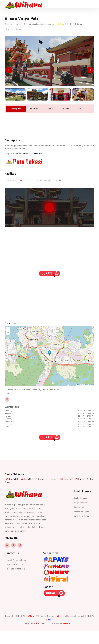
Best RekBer (14, 491)
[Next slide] (90, 70)
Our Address (10, 323)
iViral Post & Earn (82, 528)
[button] (50, 353)
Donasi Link (80, 519)
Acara (50, 121)
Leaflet (79, 385)
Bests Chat (30, 491)
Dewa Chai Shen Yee (34, 166)
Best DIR (84, 491)
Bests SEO (71, 491)
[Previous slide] (9, 70)
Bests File (57, 491)
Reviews (65, 121)
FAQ (80, 121)
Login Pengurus (82, 515)
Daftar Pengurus (82, 510)
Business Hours (12, 407)
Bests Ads (44, 491)
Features (34, 121)
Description (16, 121)
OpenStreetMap (89, 385)
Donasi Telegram (82, 524)
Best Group (10, 495)
